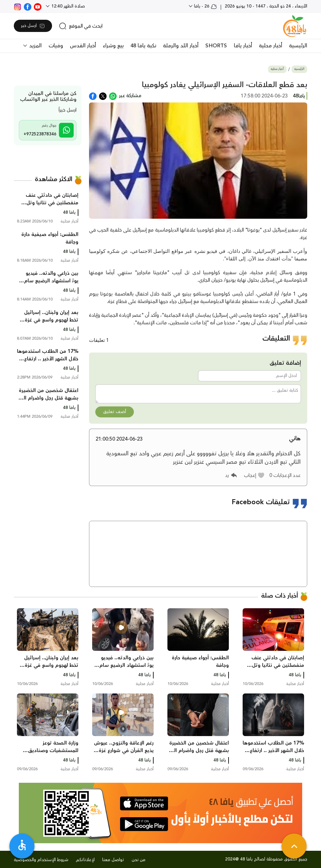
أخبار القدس (83, 46)
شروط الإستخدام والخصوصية (41, 860)
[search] (81, 26)
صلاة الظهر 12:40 (68, 6)
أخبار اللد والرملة (181, 46)
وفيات (56, 46)
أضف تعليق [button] (115, 412)
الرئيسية (298, 46)
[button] (254, 475)
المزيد (35, 46)
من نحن (139, 860)
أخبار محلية (271, 46)
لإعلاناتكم (85, 860)
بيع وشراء (113, 46)
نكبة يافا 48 (143, 46)
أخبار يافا (243, 46)
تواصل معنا (113, 860)
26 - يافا (205, 6)
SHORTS (216, 46)
